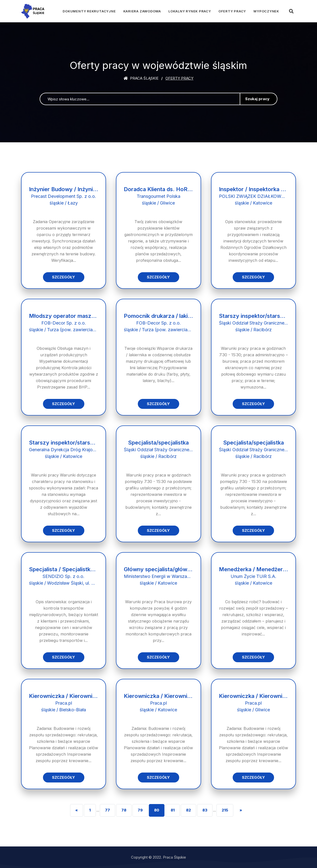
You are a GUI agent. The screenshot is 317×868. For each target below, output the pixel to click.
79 (140, 810)
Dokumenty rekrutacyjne (89, 11)
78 (124, 810)
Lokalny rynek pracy (190, 11)
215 (225, 810)
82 (188, 810)
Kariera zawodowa (142, 11)
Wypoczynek (266, 11)
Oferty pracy (232, 11)
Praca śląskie (141, 78)
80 (157, 810)
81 (173, 810)
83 (205, 810)
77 (107, 810)
